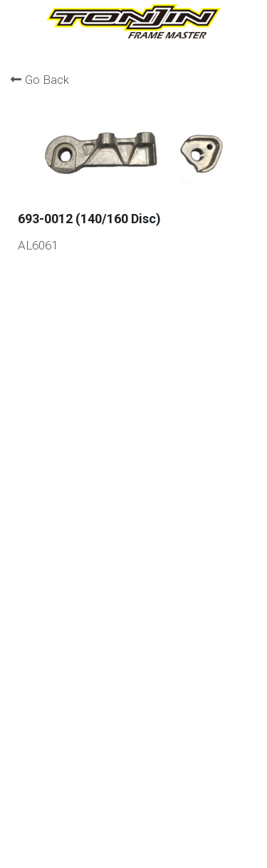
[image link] (133, 20)
